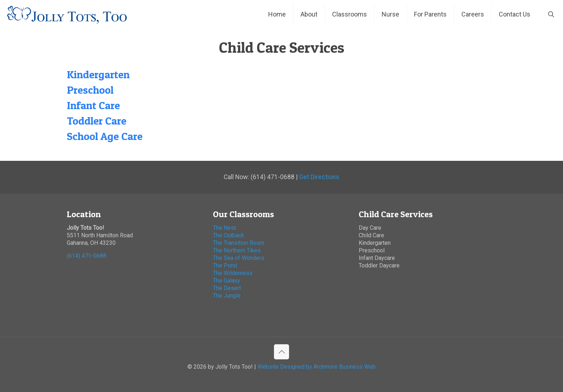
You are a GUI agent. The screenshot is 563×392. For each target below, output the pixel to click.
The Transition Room (239, 243)
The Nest (224, 228)
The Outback (229, 235)
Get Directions (319, 177)
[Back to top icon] (281, 352)
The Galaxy (227, 281)
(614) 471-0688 (87, 256)
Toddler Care (97, 121)
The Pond (225, 265)
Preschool (90, 90)
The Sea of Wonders (239, 258)
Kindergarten (98, 74)
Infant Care (93, 105)
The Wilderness (233, 273)
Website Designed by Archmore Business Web (317, 367)
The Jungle (227, 296)
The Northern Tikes (237, 250)
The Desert (227, 288)
